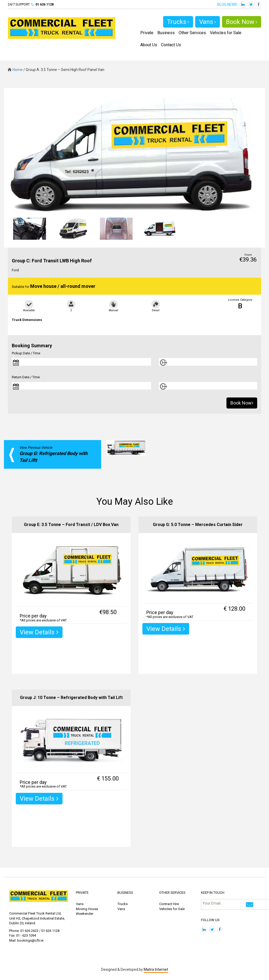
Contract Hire (169, 904)
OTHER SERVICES (172, 893)
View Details (39, 632)
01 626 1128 (45, 4)
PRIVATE (82, 893)
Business (166, 33)
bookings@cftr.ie (30, 940)
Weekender (85, 914)
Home (15, 70)
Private (147, 33)
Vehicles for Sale (226, 33)
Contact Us (171, 45)
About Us (149, 45)
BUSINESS (125, 893)
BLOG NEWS (227, 4)
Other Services (192, 33)
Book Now (242, 22)
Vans (208, 22)
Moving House (87, 909)
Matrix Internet (156, 969)
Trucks (178, 22)
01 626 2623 (29, 931)
